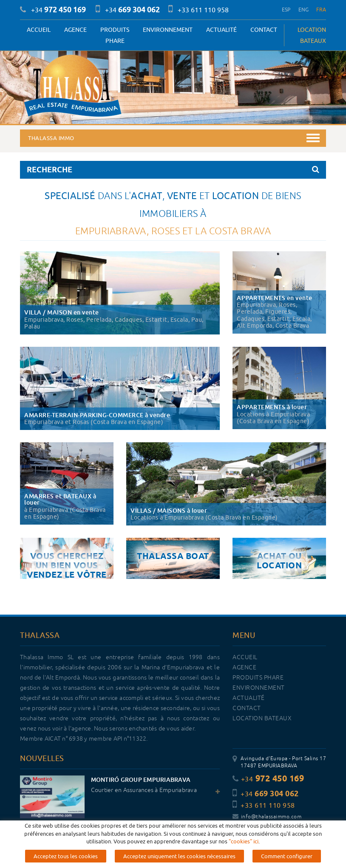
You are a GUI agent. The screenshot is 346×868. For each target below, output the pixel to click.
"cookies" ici (244, 841)
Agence (75, 30)
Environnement (168, 30)
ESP (286, 10)
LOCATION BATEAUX (312, 35)
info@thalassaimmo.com (267, 817)
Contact (264, 30)
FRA (321, 10)
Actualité (221, 30)
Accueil (39, 30)
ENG (304, 10)
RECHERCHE (173, 170)
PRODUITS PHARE (115, 35)
